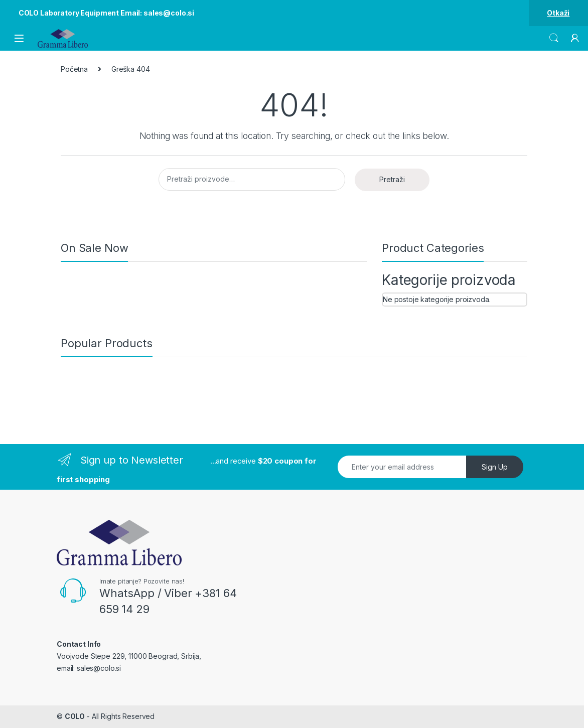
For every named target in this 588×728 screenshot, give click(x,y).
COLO (75, 716)
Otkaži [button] (558, 13)
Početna (74, 69)
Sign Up (495, 467)
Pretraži (392, 179)
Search (554, 38)
